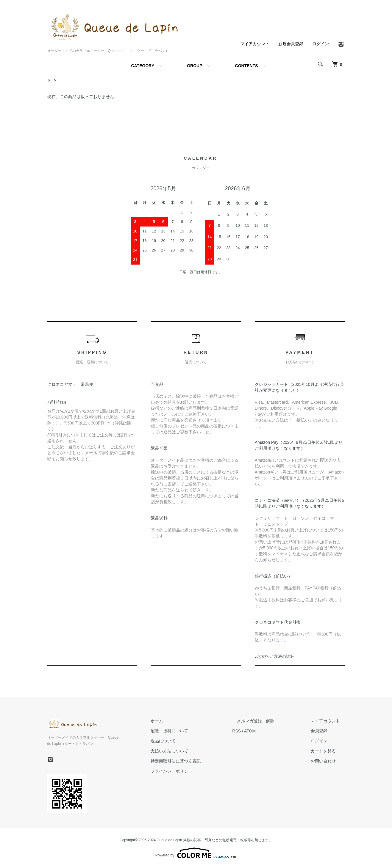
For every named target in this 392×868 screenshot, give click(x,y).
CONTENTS (247, 66)
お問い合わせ (328, 762)
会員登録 (324, 732)
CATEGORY (143, 66)
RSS (256, 732)
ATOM (269, 732)
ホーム (53, 81)
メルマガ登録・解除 (270, 722)
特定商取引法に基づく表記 (200, 762)
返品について (187, 742)
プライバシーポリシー (196, 772)
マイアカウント (255, 44)
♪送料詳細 (57, 403)
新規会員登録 (291, 44)
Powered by (196, 854)
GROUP (195, 66)
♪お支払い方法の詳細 (275, 657)
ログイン (321, 44)
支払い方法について (193, 752)
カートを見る (328, 752)
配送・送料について (193, 732)
